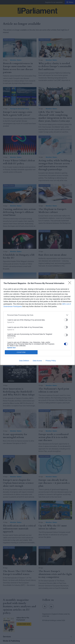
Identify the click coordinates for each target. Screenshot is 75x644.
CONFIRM (21, 352)
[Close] (70, 283)
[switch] (66, 320)
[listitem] (37, 315)
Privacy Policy (51, 361)
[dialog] (37, 322)
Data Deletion (24, 361)
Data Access (37, 361)
